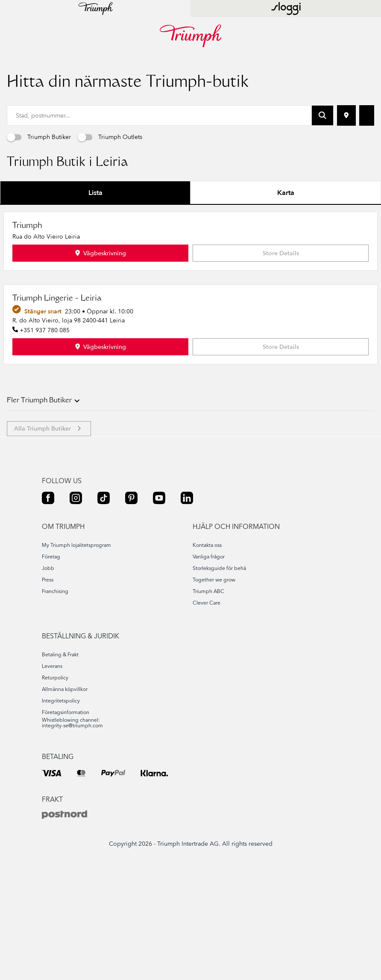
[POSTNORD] (64, 874)
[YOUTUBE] (159, 556)
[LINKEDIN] (187, 556)
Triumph (27, 285)
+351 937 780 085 (45, 389)
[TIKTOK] (104, 556)
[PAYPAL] (113, 831)
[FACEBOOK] (48, 556)
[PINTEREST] (131, 556)
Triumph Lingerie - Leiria (57, 357)
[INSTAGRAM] (76, 556)
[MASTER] (81, 831)
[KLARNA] (154, 831)
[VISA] (52, 831)
